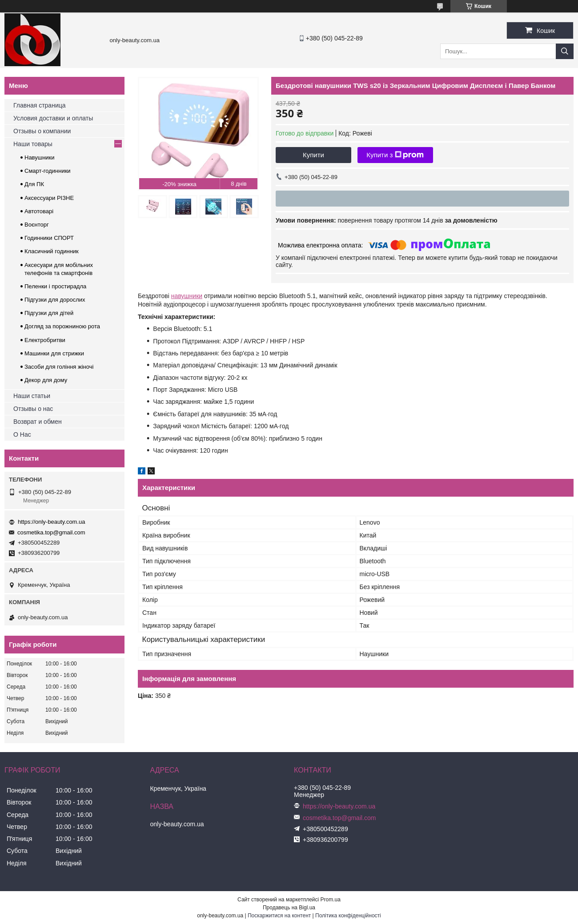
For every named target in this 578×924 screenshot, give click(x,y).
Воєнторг (37, 225)
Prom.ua (331, 900)
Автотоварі (39, 211)
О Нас (22, 434)
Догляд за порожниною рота (62, 326)
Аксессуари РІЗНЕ (49, 198)
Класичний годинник (52, 251)
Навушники (40, 157)
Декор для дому (46, 380)
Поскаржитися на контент (279, 916)
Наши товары (33, 144)
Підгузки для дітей (49, 313)
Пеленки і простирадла (55, 286)
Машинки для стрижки (54, 353)
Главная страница (40, 105)
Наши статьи (32, 396)
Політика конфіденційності (348, 916)
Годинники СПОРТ (49, 238)
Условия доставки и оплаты (53, 118)
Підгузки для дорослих (55, 300)
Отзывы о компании (42, 131)
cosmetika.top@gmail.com (51, 532)
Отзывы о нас (33, 409)
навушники (187, 296)
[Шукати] (565, 51)
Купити (313, 155)
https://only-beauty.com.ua (52, 522)
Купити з (395, 155)
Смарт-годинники (48, 171)
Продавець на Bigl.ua (289, 908)
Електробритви (45, 340)
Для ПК (34, 184)
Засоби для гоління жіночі (59, 367)
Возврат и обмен (38, 422)
